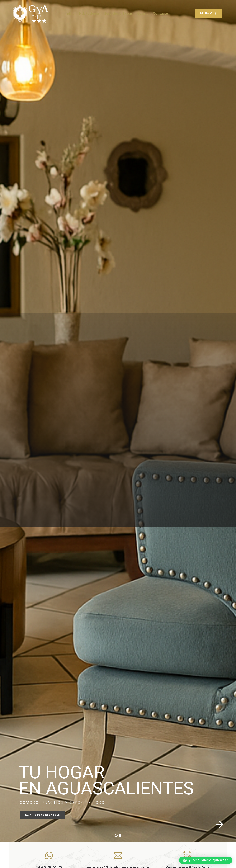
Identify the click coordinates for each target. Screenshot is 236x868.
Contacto (161, 14)
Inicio (70, 14)
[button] (206, 860)
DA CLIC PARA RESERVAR (43, 815)
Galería (143, 14)
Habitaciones (89, 14)
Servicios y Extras (118, 14)
